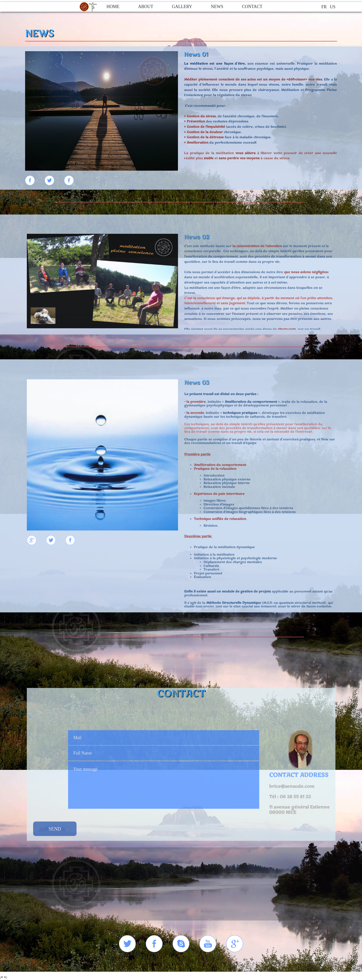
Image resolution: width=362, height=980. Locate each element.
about (146, 7)
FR (324, 7)
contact (252, 7)
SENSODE (309, 962)
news (217, 7)
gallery (182, 7)
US (333, 7)
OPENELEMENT (277, 962)
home (113, 7)
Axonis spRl (332, 962)
